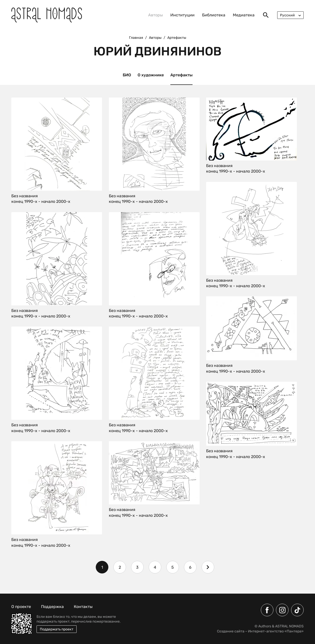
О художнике (151, 75)
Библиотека (214, 15)
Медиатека (244, 15)
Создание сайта (231, 631)
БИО (127, 75)
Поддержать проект (57, 629)
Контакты (83, 607)
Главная (136, 38)
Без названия (25, 196)
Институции (182, 15)
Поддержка (52, 607)
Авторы (155, 15)
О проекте (21, 607)
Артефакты (181, 75)
